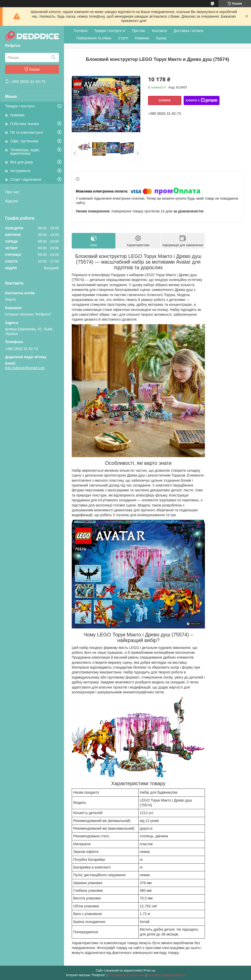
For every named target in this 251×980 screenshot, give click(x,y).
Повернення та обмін (94, 38)
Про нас (12, 192)
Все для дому (22, 162)
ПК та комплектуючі (27, 132)
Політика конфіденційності (166, 975)
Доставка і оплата (189, 31)
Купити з (202, 100)
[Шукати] (53, 58)
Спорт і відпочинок (26, 179)
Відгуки (12, 201)
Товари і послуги (20, 106)
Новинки (17, 115)
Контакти (160, 31)
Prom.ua (149, 971)
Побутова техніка (24, 124)
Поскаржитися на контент (127, 975)
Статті (123, 38)
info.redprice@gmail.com (25, 368)
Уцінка (161, 38)
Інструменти (20, 171)
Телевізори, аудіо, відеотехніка (25, 152)
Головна (81, 31)
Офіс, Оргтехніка (24, 141)
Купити (165, 100)
